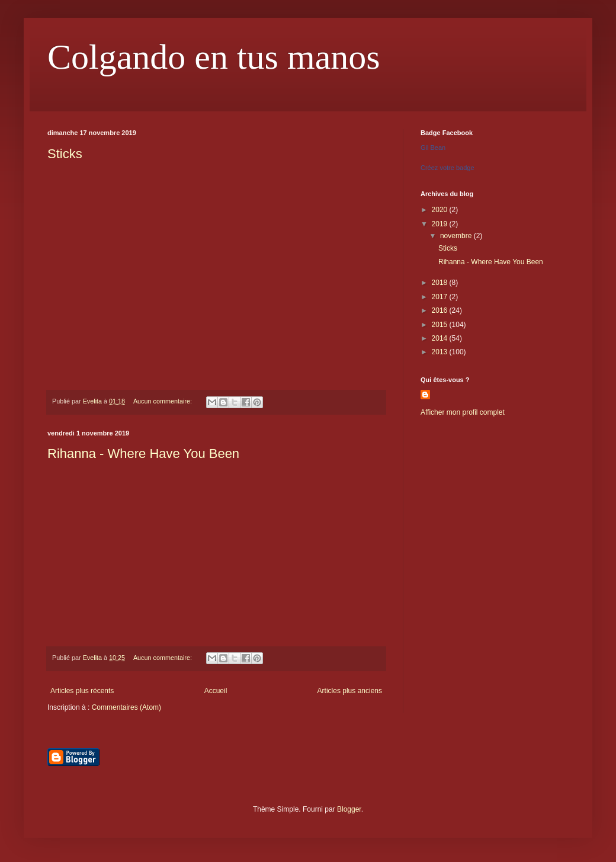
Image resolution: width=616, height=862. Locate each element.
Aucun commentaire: (163, 401)
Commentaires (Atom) (126, 707)
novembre (457, 236)
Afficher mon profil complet (463, 412)
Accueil (216, 691)
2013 (441, 352)
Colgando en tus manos (214, 57)
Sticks (65, 154)
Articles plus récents (82, 691)
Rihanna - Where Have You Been (143, 454)
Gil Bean (433, 148)
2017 (441, 297)
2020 (441, 210)
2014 (441, 338)
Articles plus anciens (350, 691)
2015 (441, 325)
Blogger (349, 809)
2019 (441, 224)
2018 (441, 283)
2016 (441, 310)
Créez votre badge (447, 168)
